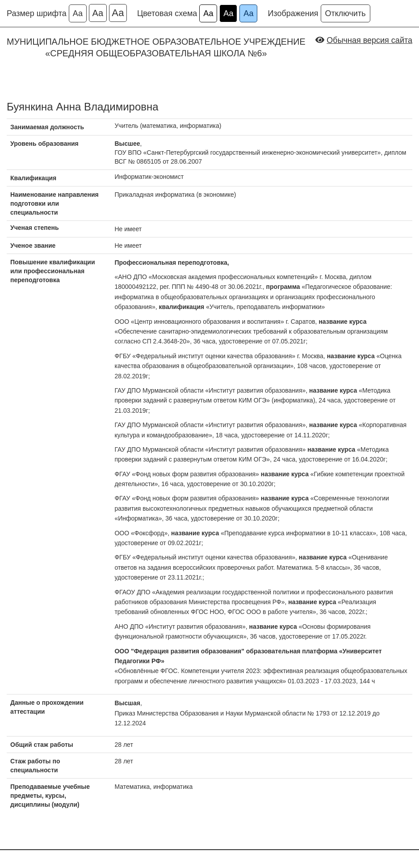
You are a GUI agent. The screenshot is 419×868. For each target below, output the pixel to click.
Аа (78, 13)
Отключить (346, 13)
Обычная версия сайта (369, 40)
